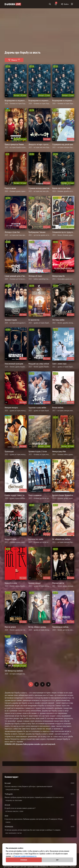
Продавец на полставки (14, 800)
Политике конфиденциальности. (25, 856)
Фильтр (14, 60)
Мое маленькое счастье (14, 833)
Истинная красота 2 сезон (14, 811)
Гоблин (8, 822)
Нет (57, 860)
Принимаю (24, 860)
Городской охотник (12, 790)
